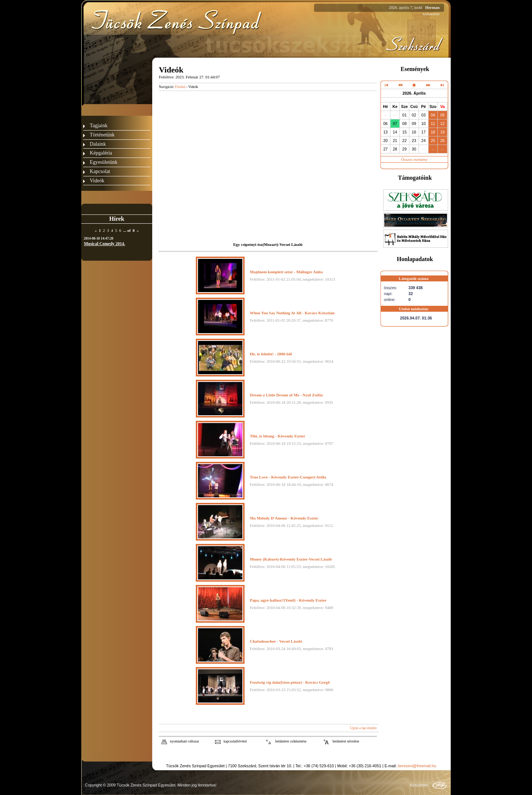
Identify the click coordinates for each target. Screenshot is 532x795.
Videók (97, 181)
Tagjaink (99, 126)
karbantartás (431, 14)
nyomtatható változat (185, 741)
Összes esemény (415, 159)
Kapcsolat (100, 171)
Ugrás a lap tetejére (364, 728)
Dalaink (98, 144)
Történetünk (102, 135)
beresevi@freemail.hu (417, 766)
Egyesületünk (104, 162)
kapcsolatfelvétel (235, 741)
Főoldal (180, 87)
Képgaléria (101, 153)
